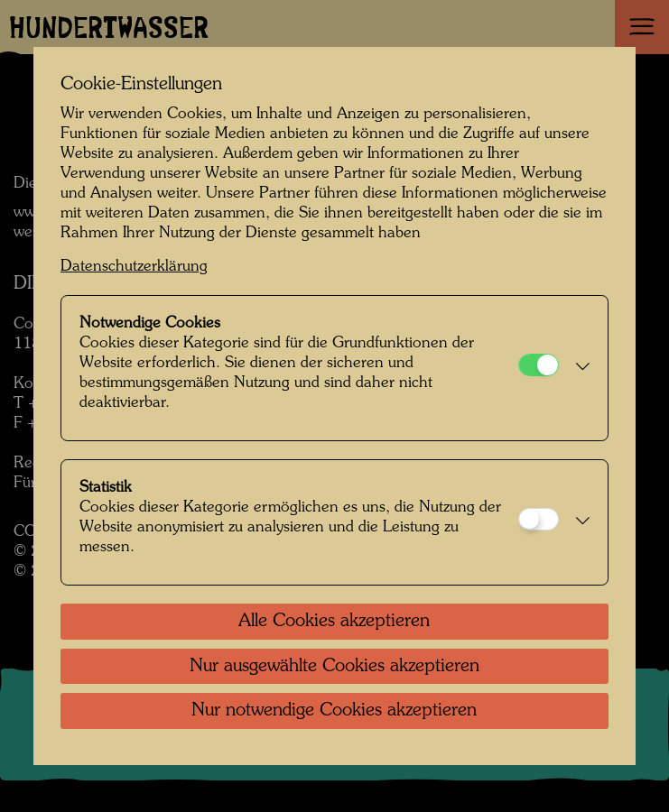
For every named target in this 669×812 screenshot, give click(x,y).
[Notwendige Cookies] (539, 365)
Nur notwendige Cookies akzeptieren (334, 711)
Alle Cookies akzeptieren (334, 622)
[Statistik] (539, 519)
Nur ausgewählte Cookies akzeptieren (334, 667)
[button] (579, 368)
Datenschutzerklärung (134, 267)
